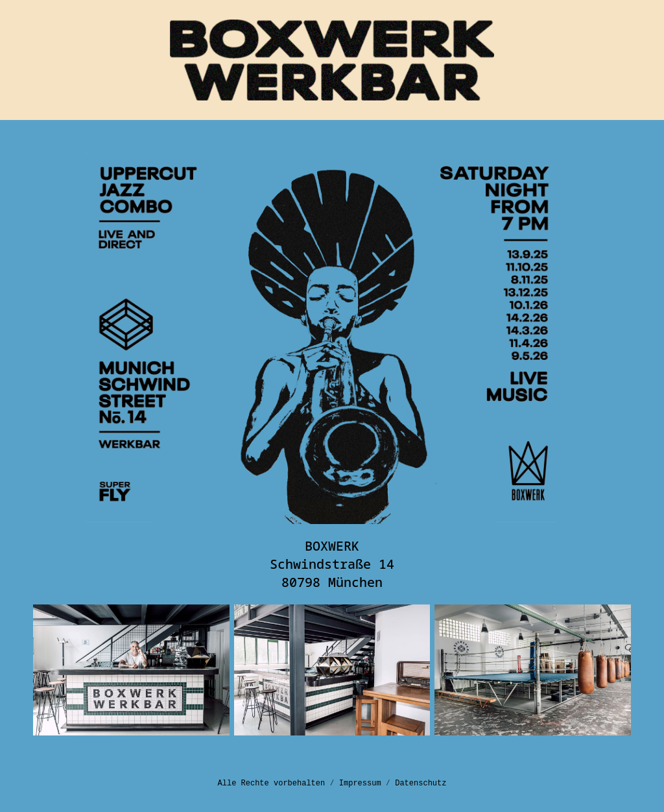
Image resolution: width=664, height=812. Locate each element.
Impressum (360, 783)
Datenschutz (421, 783)
